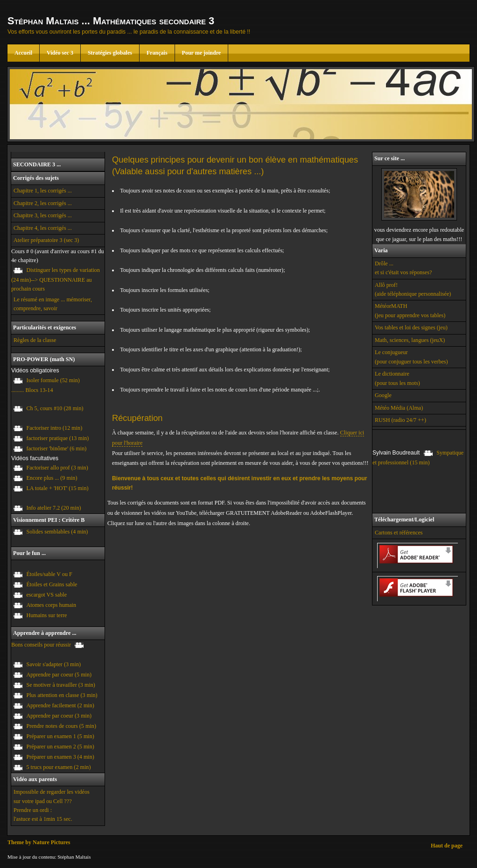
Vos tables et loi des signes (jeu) (411, 327)
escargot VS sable (46, 595)
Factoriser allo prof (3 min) (57, 468)
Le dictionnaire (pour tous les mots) (397, 378)
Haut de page (447, 846)
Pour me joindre (202, 53)
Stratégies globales (110, 53)
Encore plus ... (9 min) (52, 478)
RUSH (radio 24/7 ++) (400, 420)
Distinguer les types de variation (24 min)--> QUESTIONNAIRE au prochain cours (56, 279)
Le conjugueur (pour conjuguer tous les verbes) (411, 357)
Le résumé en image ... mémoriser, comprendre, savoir (53, 304)
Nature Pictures (52, 842)
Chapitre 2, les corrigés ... (43, 203)
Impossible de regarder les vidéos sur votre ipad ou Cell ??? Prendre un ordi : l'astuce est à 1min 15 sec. (52, 805)
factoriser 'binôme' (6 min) (56, 448)
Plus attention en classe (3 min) (62, 695)
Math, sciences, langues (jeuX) (410, 340)
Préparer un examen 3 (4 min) (60, 757)
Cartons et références (399, 533)
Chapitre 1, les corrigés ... (43, 191)
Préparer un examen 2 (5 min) (60, 747)
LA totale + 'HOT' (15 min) (57, 489)
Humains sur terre (46, 615)
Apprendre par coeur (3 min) (59, 716)
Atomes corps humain (51, 605)
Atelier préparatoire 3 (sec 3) (46, 240)
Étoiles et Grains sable (52, 584)
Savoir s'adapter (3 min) (53, 664)
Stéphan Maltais (74, 857)
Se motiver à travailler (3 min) (61, 685)
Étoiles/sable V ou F (49, 574)
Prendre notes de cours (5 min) (61, 726)
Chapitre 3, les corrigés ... (43, 215)
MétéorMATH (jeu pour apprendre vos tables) (410, 310)
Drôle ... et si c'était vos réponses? (403, 268)
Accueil (23, 53)
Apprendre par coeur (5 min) (59, 675)
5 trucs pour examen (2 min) (58, 767)
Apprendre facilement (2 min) (60, 705)
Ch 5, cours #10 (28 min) (55, 409)
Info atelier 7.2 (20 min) (53, 508)
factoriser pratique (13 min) (57, 438)
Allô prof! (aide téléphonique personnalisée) (413, 289)
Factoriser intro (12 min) (54, 428)
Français (157, 53)
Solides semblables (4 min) (57, 532)
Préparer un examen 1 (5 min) (60, 736)
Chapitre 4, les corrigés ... (43, 228)
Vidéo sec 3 (60, 53)
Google (383, 395)
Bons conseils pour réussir (41, 645)
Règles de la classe (35, 340)
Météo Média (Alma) (399, 408)
